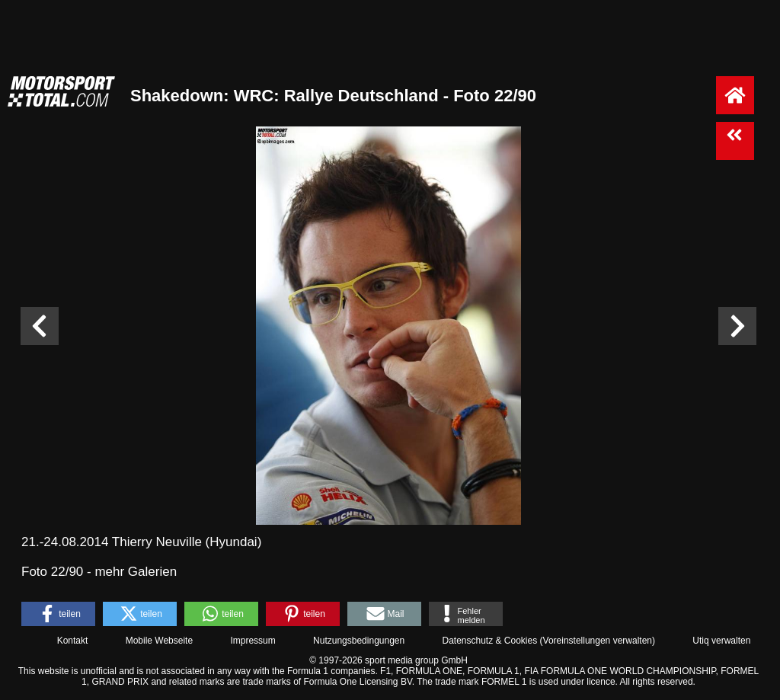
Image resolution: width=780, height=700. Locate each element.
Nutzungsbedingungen (359, 641)
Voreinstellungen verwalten (598, 641)
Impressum (253, 641)
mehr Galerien (136, 572)
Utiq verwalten (721, 641)
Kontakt (73, 641)
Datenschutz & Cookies (489, 641)
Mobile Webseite (160, 641)
